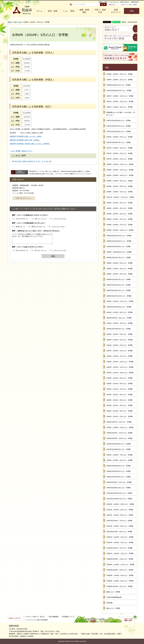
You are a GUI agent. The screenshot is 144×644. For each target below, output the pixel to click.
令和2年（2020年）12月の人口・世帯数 (120, 427)
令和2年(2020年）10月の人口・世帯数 (119, 438)
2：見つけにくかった (39, 250)
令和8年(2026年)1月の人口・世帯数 (118, 85)
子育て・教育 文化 (100, 11)
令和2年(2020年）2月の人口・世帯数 (119, 482)
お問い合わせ (124, 2)
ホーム (40, 11)
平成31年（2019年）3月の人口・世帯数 (120, 542)
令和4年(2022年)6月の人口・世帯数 (118, 329)
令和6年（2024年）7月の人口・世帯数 (119, 192)
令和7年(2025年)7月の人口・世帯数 (118, 126)
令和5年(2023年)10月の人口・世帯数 (119, 241)
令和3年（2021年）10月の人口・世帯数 (120, 373)
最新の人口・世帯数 (113, 592)
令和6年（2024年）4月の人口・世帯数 (119, 208)
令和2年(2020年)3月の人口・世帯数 (118, 477)
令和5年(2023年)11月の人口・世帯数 (119, 236)
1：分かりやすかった (21, 219)
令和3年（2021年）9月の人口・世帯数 (119, 378)
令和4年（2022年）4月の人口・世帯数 (119, 340)
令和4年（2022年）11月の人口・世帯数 (120, 301)
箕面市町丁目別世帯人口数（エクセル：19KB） (26, 136)
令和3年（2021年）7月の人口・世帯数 (119, 389)
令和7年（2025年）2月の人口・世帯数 (119, 153)
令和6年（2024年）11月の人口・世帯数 (120, 170)
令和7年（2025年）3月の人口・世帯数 (119, 148)
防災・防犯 (53, 11)
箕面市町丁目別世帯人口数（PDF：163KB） (25, 140)
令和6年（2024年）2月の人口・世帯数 (119, 219)
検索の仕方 (112, 5)
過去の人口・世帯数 (113, 608)
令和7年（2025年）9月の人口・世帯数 (119, 107)
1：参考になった (19, 227)
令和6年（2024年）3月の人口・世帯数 (119, 214)
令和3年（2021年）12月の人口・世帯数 (120, 362)
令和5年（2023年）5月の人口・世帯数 (119, 269)
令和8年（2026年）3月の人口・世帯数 (119, 74)
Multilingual (135, 2)
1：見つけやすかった (21, 250)
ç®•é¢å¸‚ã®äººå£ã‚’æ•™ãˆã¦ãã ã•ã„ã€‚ (33, 161)
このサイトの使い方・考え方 (35, 617)
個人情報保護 (54, 617)
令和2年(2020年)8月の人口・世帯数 (118, 449)
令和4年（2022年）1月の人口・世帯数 (119, 356)
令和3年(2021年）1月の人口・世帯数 (119, 422)
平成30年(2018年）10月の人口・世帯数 (120, 570)
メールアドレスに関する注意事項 (36, 620)
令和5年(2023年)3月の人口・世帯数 (118, 279)
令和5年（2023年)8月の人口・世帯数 (119, 252)
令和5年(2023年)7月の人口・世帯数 (118, 258)
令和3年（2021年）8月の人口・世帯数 (119, 384)
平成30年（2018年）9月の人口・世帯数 (120, 575)
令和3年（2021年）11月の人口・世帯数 (120, 367)
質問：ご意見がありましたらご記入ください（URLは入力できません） (36, 231)
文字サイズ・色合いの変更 (129, 5)
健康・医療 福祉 (84, 11)
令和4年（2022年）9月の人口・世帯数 (119, 312)
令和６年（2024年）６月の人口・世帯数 (120, 197)
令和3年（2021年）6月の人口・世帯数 (119, 395)
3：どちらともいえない (59, 219)
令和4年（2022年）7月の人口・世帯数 (119, 323)
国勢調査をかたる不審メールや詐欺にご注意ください (121, 114)
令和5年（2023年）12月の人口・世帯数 (120, 230)
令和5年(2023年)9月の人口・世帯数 (118, 247)
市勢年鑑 (109, 603)
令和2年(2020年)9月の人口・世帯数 (118, 444)
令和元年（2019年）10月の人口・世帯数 (120, 504)
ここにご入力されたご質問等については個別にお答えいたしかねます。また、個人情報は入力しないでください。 (32, 239)
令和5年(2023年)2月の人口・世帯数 (118, 285)
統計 (20, 22)
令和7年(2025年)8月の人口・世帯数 (118, 121)
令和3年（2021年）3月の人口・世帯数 (119, 411)
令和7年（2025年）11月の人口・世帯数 (120, 96)
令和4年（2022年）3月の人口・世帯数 (119, 345)
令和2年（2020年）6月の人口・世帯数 (119, 460)
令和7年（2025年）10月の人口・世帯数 (120, 102)
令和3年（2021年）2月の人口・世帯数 (119, 416)
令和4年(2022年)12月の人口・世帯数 (119, 296)
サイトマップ (114, 2)
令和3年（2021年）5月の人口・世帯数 (119, 400)
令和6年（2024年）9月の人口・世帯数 (119, 181)
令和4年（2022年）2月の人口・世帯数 (119, 351)
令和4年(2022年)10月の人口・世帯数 (119, 307)
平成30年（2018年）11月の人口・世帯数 (120, 564)
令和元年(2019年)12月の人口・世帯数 (119, 493)
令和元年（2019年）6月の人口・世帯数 (120, 526)
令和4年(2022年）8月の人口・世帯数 (119, 318)
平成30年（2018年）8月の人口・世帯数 (120, 581)
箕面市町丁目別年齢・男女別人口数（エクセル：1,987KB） (30, 144)
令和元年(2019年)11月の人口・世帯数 (119, 499)
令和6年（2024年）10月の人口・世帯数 (120, 175)
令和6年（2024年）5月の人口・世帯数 (119, 203)
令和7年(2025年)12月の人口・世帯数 (119, 91)
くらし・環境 (68, 11)
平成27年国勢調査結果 (114, 597)
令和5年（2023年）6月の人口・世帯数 (119, 263)
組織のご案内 (103, 2)
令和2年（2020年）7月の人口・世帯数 (119, 455)
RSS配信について (69, 617)
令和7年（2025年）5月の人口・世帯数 (119, 137)
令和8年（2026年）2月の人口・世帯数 (119, 80)
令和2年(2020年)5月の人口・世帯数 (118, 466)
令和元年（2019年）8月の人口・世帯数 (120, 515)
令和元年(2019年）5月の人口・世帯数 (119, 532)
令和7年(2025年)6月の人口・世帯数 (118, 132)
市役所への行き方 (15, 618)
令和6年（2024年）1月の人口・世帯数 (119, 225)
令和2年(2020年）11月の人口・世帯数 (119, 433)
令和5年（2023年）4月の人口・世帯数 (119, 274)
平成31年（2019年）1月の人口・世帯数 (120, 553)
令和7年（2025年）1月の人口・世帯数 (119, 159)
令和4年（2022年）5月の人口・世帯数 (119, 334)
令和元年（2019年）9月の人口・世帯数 (120, 510)
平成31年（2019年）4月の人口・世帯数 (120, 537)
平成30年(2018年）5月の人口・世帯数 (119, 586)
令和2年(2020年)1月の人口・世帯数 (118, 488)
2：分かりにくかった (39, 219)
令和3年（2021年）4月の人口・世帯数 (119, 405)
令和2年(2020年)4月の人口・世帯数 (118, 471)
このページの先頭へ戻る (128, 620)
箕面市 (10, 22)
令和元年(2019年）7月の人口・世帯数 (119, 521)
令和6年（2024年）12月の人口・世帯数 (120, 164)
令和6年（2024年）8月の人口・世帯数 (119, 186)
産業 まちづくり (116, 11)
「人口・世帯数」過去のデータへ (21, 151)
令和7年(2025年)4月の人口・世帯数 (118, 142)
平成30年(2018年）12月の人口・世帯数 (120, 559)
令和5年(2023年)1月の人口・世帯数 (118, 290)
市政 (132, 11)
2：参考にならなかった (37, 227)
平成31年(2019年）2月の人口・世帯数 (119, 548)
